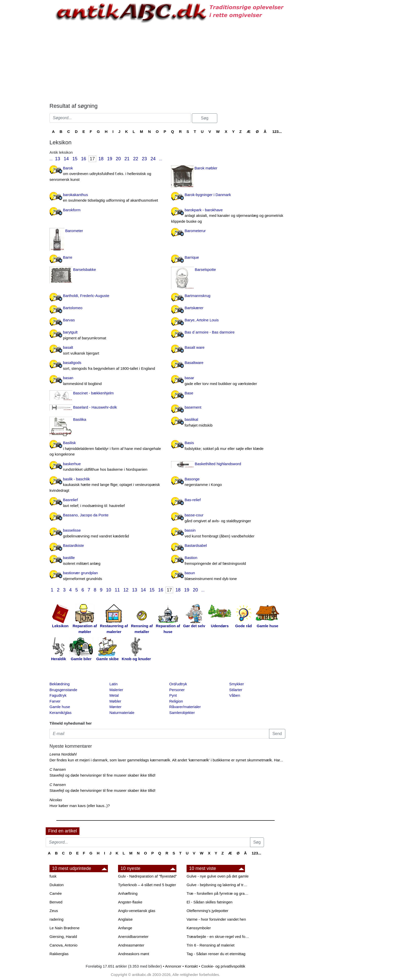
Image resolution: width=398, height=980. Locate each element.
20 (118, 159)
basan (106, 381)
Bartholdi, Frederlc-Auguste (86, 296)
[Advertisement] (24, 77)
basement (193, 407)
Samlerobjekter (182, 713)
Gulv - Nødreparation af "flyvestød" (147, 876)
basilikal (228, 423)
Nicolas (56, 800)
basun (228, 576)
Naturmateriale (122, 713)
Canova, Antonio (63, 945)
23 (144, 159)
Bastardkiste (73, 545)
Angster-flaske (130, 902)
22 (136, 159)
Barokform (72, 210)
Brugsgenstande (63, 690)
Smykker (237, 684)
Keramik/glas (61, 713)
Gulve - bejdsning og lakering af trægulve (218, 885)
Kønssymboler (199, 928)
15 (75, 159)
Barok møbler (206, 168)
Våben (235, 695)
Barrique (192, 257)
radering (56, 919)
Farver (55, 701)
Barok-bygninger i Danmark (208, 195)
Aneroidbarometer (133, 937)
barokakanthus (106, 198)
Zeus (54, 911)
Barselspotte (205, 269)
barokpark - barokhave (228, 216)
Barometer (74, 231)
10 (109, 590)
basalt (106, 351)
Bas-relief (193, 500)
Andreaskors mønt (134, 954)
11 (117, 590)
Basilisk (106, 449)
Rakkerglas (59, 954)
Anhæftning (128, 893)
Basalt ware (194, 347)
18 (101, 159)
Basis (228, 446)
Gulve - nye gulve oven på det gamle (218, 876)
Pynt (173, 695)
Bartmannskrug (197, 296)
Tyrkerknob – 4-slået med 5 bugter (147, 885)
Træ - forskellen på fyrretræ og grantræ (218, 893)
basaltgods (106, 366)
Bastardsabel (196, 545)
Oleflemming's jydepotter (208, 911)
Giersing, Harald (63, 937)
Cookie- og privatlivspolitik (223, 966)
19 (110, 159)
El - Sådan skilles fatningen (210, 902)
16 (84, 159)
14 (66, 159)
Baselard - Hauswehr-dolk (95, 407)
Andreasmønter (131, 945)
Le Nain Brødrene (64, 928)
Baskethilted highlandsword (218, 464)
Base (189, 393)
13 (58, 159)
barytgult (106, 335)
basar (228, 381)
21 (127, 159)
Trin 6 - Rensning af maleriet (211, 945)
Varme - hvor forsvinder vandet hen (216, 919)
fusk (53, 876)
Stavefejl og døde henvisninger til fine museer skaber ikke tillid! (103, 775)
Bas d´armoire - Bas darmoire (210, 332)
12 (126, 590)
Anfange (125, 928)
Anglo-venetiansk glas (137, 911)
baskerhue (106, 467)
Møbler (115, 701)
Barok (106, 174)
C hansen (58, 769)
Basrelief (106, 503)
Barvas (69, 320)
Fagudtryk (58, 695)
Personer (177, 690)
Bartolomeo (73, 308)
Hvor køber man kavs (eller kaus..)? (80, 806)
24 (153, 159)
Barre (68, 257)
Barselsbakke (85, 269)
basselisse (106, 533)
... (51, 159)
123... (277, 132)
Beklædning (60, 684)
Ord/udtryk (178, 684)
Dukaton (57, 885)
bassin (228, 533)
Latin (114, 684)
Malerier (116, 690)
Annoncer (173, 966)
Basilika (80, 419)
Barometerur (195, 231)
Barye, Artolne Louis (202, 320)
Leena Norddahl (63, 754)
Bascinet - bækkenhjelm (93, 393)
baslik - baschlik (106, 485)
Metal (114, 695)
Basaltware (194, 363)
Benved (56, 902)
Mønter (115, 707)
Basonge (228, 482)
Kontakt (191, 966)
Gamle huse (60, 707)
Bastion (228, 561)
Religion (176, 701)
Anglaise (125, 919)
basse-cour (228, 518)
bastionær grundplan (106, 576)
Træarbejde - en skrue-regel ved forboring (218, 937)
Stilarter (236, 690)
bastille (106, 561)
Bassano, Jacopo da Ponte (86, 515)
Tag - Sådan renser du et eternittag (216, 954)
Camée (56, 893)
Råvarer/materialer (185, 707)
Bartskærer (194, 308)
